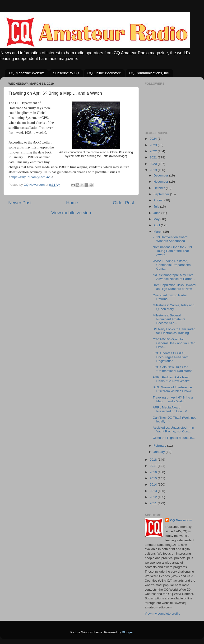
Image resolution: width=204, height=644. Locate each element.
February (160, 446)
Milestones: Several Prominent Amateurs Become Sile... (169, 319)
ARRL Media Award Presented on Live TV (170, 409)
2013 (154, 491)
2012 (154, 497)
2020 (154, 164)
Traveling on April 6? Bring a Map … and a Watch (173, 399)
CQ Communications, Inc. (150, 73)
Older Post (123, 203)
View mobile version (71, 213)
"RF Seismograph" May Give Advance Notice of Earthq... (174, 277)
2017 (154, 466)
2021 (154, 157)
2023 (154, 145)
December (161, 175)
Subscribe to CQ (66, 73)
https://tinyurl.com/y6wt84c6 (31, 177)
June (157, 213)
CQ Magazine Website (27, 73)
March (158, 232)
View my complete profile (162, 614)
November (161, 182)
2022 (154, 151)
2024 (154, 139)
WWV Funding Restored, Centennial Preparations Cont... (172, 265)
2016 (154, 472)
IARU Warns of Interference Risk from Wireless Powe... (174, 389)
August (159, 200)
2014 (154, 484)
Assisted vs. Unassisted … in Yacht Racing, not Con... (173, 429)
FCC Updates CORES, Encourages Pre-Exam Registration (171, 357)
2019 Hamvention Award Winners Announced (170, 239)
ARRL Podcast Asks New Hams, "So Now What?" (171, 379)
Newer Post (20, 203)
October (160, 188)
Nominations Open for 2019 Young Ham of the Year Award (172, 251)
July (157, 206)
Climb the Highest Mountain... (174, 438)
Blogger (127, 632)
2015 (154, 478)
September (162, 194)
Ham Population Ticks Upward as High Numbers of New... (174, 287)
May (157, 219)
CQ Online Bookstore (104, 73)
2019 (154, 170)
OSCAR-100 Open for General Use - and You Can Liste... (174, 343)
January (160, 452)
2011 (154, 503)
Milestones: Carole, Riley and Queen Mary (174, 307)
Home (72, 203)
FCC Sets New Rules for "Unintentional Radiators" (172, 369)
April (157, 225)
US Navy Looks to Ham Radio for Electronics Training (174, 331)
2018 (154, 460)
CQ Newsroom (181, 520)
